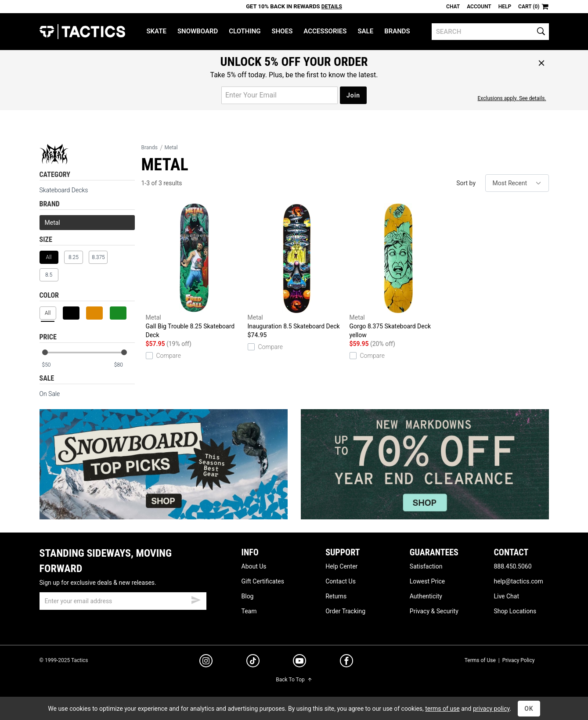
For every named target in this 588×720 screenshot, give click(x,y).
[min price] (52, 365)
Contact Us (341, 581)
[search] (490, 32)
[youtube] (299, 662)
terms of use (442, 709)
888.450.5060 (512, 566)
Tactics (82, 32)
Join (353, 95)
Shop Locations (515, 611)
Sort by (466, 183)
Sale (365, 31)
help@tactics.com (518, 581)
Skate (156, 31)
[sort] (517, 183)
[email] (123, 601)
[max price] (124, 365)
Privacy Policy (519, 660)
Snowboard (198, 31)
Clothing (245, 31)
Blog (248, 596)
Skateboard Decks (64, 190)
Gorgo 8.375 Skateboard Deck (398, 271)
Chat (453, 7)
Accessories (325, 31)
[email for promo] (280, 95)
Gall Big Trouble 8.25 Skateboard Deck (195, 271)
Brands (397, 31)
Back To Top (294, 680)
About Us (254, 566)
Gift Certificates (263, 581)
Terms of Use (480, 660)
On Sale (50, 394)
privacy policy (491, 709)
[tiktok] (253, 662)
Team (249, 611)
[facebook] (346, 662)
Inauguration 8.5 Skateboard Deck (296, 266)
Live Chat (506, 596)
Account (479, 7)
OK (529, 709)
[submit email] (196, 599)
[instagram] (206, 662)
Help (505, 7)
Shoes (282, 31)
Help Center (341, 566)
